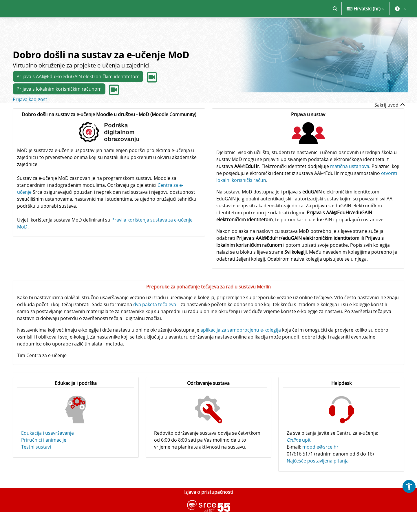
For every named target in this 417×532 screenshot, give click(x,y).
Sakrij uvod (390, 125)
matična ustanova (350, 187)
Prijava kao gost (30, 120)
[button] (335, 29)
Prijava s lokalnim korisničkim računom (59, 109)
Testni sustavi (36, 467)
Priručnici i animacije (44, 460)
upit (299, 460)
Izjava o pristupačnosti (209, 512)
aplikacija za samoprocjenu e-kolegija (241, 350)
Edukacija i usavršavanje (47, 453)
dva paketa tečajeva (155, 325)
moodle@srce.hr (320, 467)
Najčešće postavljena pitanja (318, 481)
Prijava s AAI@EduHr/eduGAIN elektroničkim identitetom (78, 97)
